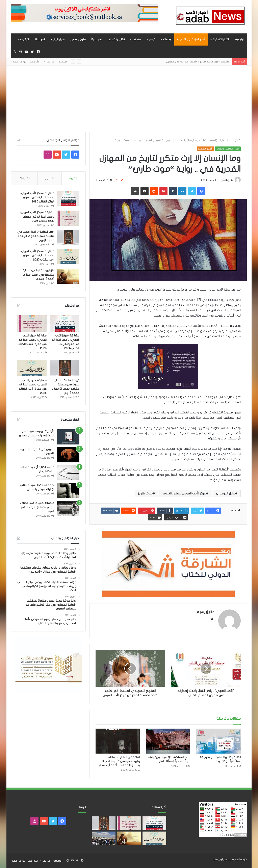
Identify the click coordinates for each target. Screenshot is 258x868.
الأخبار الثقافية (221, 39)
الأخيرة (73, 178)
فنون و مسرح (78, 39)
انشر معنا (40, 39)
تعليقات (24, 178)
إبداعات (167, 39)
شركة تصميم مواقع (235, 860)
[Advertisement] (129, 96)
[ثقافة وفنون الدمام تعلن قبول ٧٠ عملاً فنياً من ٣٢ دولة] (218, 741)
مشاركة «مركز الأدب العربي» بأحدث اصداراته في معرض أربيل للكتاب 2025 (37, 255)
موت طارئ (145, 493)
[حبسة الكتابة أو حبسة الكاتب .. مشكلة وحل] (68, 473)
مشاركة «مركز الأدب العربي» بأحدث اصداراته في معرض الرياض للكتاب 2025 (37, 197)
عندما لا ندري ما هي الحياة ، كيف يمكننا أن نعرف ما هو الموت (37, 507)
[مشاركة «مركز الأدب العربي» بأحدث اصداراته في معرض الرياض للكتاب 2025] (68, 199)
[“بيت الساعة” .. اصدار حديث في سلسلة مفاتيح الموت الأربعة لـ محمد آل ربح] (68, 237)
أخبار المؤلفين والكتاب (192, 39)
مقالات (137, 39)
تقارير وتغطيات (116, 39)
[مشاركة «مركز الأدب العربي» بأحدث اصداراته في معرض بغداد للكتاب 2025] (68, 218)
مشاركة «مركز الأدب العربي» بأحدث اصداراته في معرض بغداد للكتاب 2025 (37, 217)
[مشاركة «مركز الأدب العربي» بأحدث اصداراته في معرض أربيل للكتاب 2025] (68, 257)
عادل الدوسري (226, 493)
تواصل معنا (20, 62)
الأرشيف (25, 39)
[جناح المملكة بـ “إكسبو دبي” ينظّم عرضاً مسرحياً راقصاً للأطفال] (168, 741)
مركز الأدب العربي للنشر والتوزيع (184, 493)
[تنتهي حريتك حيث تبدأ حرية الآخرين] (68, 455)
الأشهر (49, 178)
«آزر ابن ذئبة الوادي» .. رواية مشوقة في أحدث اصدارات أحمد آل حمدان (38, 275)
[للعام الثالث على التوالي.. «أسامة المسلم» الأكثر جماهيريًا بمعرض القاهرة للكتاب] (104, 838)
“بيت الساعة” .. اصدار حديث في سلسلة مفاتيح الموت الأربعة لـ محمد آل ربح (36, 236)
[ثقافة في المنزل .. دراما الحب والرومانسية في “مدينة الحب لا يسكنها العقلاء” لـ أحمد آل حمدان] (118, 741)
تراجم (152, 39)
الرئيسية (240, 39)
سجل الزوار (59, 39)
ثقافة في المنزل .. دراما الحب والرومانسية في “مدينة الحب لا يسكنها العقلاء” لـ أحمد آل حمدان (119, 761)
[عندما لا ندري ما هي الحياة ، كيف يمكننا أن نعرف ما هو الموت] (68, 509)
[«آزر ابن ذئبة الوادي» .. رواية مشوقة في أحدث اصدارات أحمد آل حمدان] (68, 276)
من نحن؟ (49, 62)
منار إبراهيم (227, 180)
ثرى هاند (218, 860)
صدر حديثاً (97, 39)
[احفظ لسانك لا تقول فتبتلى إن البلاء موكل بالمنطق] (68, 491)
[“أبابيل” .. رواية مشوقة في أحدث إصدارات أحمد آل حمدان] (68, 437)
